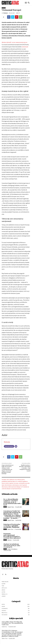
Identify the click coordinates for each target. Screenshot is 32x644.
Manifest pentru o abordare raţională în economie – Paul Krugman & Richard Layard (25, 468)
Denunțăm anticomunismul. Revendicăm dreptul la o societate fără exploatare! (12, 536)
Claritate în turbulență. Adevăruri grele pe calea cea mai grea (12, 546)
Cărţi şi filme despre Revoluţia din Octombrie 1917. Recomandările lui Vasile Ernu (12, 623)
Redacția (5, 13)
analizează (25, 47)
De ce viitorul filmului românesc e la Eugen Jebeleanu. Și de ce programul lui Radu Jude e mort (12, 502)
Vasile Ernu (4, 627)
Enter (5, 507)
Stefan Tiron (10, 529)
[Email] (16, 446)
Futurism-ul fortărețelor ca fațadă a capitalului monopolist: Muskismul (12, 526)
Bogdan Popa (11, 507)
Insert (4, 8)
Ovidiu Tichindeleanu (12, 549)
